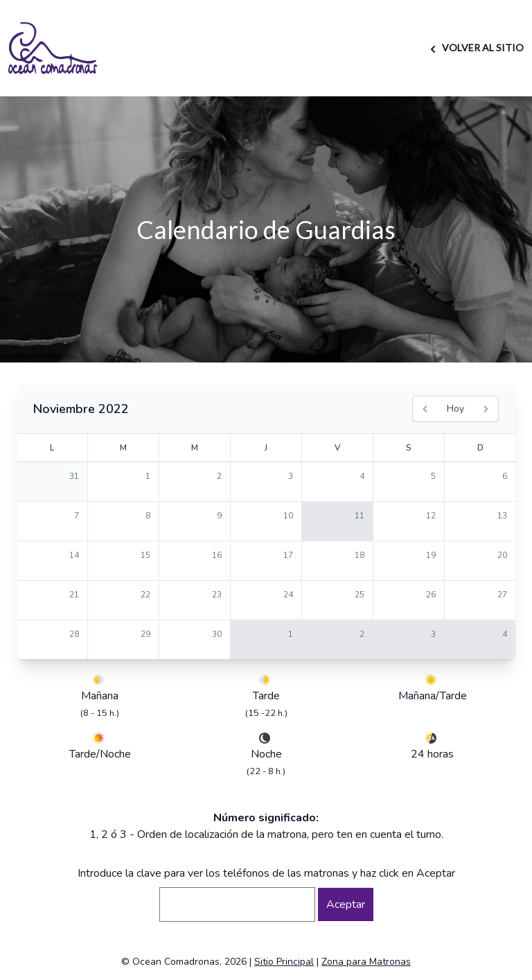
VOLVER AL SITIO (475, 47)
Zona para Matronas (366, 962)
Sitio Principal (284, 962)
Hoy (455, 409)
